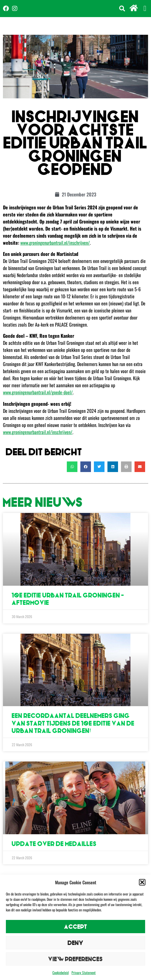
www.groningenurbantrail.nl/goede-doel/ (38, 392)
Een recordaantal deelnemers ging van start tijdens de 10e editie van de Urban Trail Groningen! (73, 723)
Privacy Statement (84, 972)
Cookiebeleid (60, 972)
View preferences (75, 959)
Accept (76, 927)
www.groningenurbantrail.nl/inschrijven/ (55, 243)
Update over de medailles (54, 844)
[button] (142, 882)
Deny (76, 943)
